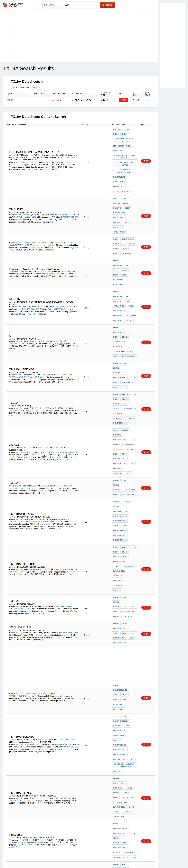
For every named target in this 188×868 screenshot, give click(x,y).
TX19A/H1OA (118, 618)
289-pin (69, 395)
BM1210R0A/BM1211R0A (122, 291)
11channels (126, 241)
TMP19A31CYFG (16, 631)
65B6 (115, 295)
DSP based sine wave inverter (125, 138)
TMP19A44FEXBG (51, 420)
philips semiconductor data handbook (125, 603)
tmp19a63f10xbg (120, 345)
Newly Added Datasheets (48, 858)
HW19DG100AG (119, 641)
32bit (25, 197)
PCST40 (128, 270)
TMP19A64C (118, 270)
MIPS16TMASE (119, 202)
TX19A (116, 133)
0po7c (126, 738)
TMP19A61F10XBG (18, 455)
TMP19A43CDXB (119, 759)
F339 (115, 742)
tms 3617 (117, 206)
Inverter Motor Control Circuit (125, 152)
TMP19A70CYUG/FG (18, 678)
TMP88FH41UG (119, 177)
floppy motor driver (122, 181)
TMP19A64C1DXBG (120, 262)
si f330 (116, 734)
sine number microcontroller (125, 164)
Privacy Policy (66, 858)
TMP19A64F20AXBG (18, 237)
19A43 (115, 385)
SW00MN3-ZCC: (119, 287)
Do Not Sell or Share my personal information (93, 858)
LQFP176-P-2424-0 (120, 630)
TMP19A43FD (129, 206)
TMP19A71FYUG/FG (18, 700)
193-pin (69, 308)
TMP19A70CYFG (119, 688)
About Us (146, 858)
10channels (118, 245)
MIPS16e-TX (118, 367)
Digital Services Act (121, 858)
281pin (62, 235)
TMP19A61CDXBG (120, 449)
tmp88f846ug (119, 173)
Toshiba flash (119, 505)
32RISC (129, 618)
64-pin (66, 784)
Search (107, 5)
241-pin (66, 418)
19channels (118, 227)
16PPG (116, 626)
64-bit (124, 752)
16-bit (132, 223)
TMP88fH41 (117, 147)
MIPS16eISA (129, 363)
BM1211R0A (130, 341)
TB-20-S (125, 734)
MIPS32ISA (117, 363)
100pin (12, 220)
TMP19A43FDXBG (120, 591)
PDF (124, 100)
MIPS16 (130, 258)
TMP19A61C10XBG (120, 445)
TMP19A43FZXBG (120, 378)
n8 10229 (128, 730)
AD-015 (124, 370)
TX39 (133, 266)
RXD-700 (116, 738)
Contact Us (136, 858)
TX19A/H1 (117, 409)
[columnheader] (19, 94)
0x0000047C (131, 382)
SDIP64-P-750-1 (119, 788)
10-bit (124, 223)
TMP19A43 (23, 200)
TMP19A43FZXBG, (71, 200)
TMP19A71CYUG (67, 217)
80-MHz (27, 428)
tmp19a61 (132, 468)
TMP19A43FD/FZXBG (63, 197)
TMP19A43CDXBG (17, 310)
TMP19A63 (117, 487)
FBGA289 (117, 334)
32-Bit (25, 727)
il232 (134, 738)
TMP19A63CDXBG (120, 330)
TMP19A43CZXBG (33, 310)
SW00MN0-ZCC (119, 468)
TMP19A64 (36, 268)
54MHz (124, 280)
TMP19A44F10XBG (17, 420)
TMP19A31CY (127, 637)
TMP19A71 (53, 161)
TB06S (123, 742)
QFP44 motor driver (122, 143)
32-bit (23, 163)
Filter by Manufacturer (20, 87)
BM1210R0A (117, 341)
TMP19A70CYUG (119, 684)
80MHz (126, 622)
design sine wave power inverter (125, 158)
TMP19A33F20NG (17, 786)
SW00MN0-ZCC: (119, 283)
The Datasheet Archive (13, 5)
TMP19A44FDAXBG (34, 420)
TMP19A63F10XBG (18, 335)
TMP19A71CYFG (119, 169)
